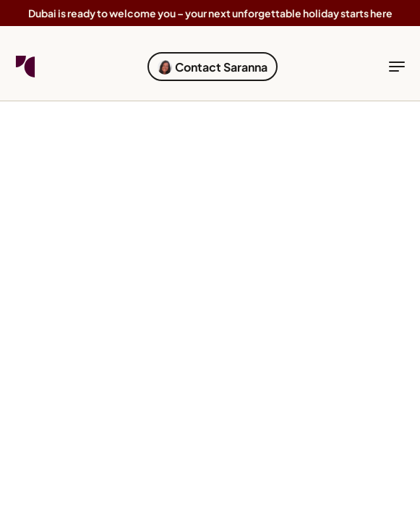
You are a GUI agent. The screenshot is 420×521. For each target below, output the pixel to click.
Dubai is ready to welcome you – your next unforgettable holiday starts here (210, 13)
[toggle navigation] (397, 67)
